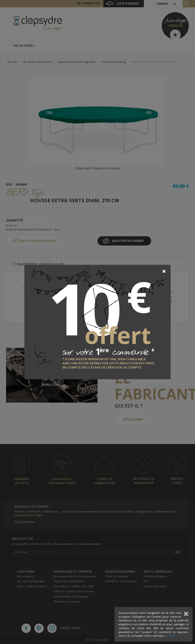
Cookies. (170, 636)
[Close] (164, 271)
